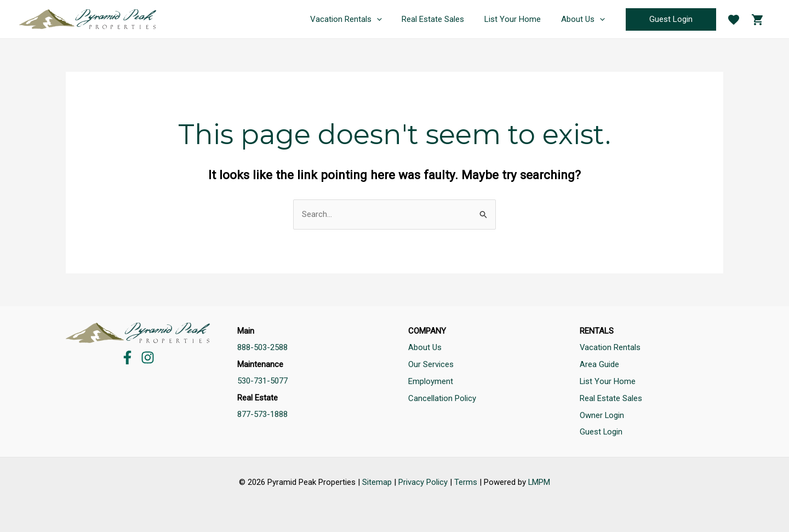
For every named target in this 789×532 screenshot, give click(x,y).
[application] (389, 19)
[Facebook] (127, 357)
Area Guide (599, 364)
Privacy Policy (423, 480)
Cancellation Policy (442, 397)
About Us (425, 348)
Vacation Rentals (610, 348)
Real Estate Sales (611, 397)
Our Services (431, 364)
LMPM (539, 480)
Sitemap (377, 480)
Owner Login (602, 414)
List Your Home (608, 381)
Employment (431, 381)
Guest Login (601, 430)
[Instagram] (148, 357)
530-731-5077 (262, 381)
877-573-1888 (262, 414)
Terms (466, 480)
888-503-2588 (262, 348)
